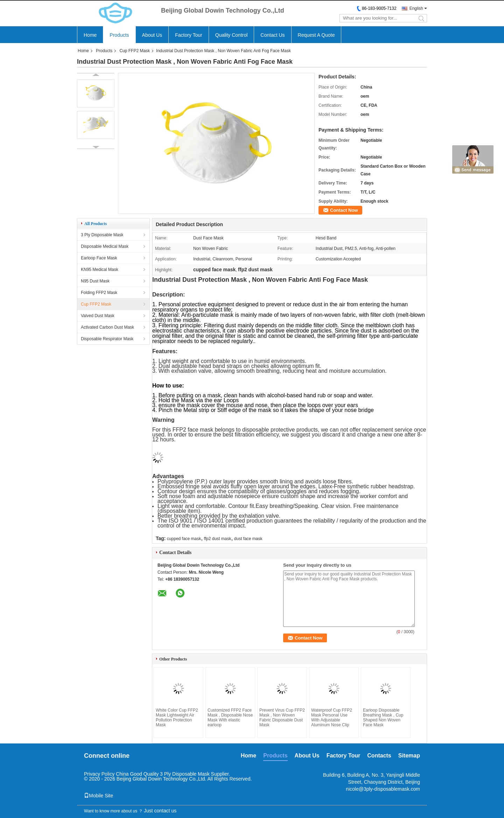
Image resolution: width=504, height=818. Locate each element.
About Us (152, 35)
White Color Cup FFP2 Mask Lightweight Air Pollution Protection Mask (177, 718)
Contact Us (272, 35)
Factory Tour (189, 35)
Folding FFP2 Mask (99, 293)
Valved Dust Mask (98, 316)
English (416, 8)
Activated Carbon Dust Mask (107, 327)
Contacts (379, 756)
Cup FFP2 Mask (135, 51)
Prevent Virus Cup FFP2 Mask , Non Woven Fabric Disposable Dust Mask (282, 718)
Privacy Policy (99, 774)
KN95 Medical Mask (100, 270)
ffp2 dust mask (218, 539)
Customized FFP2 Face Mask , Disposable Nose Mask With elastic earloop (230, 718)
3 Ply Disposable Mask (102, 235)
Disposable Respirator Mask (107, 339)
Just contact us (160, 811)
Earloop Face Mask (99, 258)
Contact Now (344, 210)
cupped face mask (184, 539)
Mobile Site (99, 796)
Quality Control (232, 35)
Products (119, 35)
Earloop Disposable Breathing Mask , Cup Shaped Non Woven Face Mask (383, 718)
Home (90, 35)
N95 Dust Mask (95, 281)
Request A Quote (316, 35)
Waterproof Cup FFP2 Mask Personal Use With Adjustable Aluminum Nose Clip (332, 718)
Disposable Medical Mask (105, 246)
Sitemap (409, 756)
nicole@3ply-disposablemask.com (383, 789)
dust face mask (248, 539)
